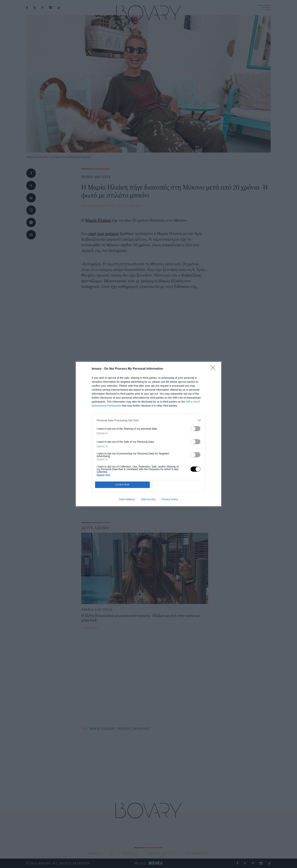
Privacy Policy (170, 499)
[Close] (214, 369)
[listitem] (148, 420)
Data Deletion (127, 499)
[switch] (195, 429)
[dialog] (148, 434)
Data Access (148, 499)
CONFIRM (122, 485)
